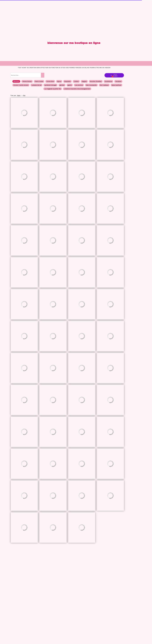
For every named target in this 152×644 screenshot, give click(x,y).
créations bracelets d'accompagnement (77, 89)
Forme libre (50, 81)
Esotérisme (108, 81)
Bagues (84, 81)
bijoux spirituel (116, 85)
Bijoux (59, 81)
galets (70, 85)
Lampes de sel (36, 85)
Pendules (118, 81)
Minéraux (16, 81)
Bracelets (67, 81)
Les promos (79, 85)
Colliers (76, 81)
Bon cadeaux (104, 85)
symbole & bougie (50, 85)
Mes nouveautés (91, 85)
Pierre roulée (39, 81)
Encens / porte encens (21, 85)
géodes (62, 85)
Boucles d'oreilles (96, 81)
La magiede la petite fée (53, 89)
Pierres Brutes (27, 81)
